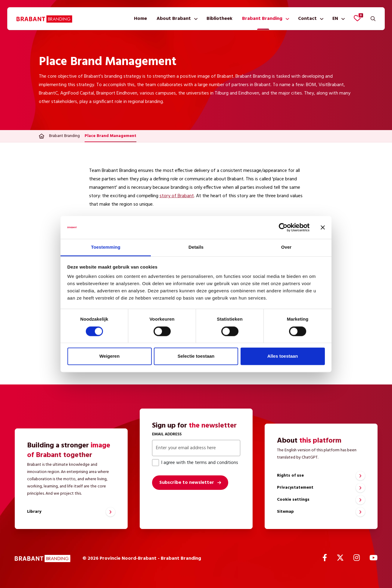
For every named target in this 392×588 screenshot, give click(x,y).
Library (34, 512)
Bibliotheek (219, 19)
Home (140, 19)
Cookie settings (293, 500)
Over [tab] (286, 247)
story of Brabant (177, 196)
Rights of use (290, 476)
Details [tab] (196, 247)
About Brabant (174, 19)
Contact (307, 19)
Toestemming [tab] (106, 247)
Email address (167, 434)
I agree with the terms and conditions (195, 463)
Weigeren (109, 356)
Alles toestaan (283, 356)
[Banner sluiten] (323, 227)
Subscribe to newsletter (187, 483)
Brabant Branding (262, 19)
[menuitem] (140, 19)
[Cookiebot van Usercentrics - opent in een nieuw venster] (283, 227)
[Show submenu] (195, 19)
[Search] (373, 19)
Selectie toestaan (196, 356)
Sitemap (285, 512)
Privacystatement (295, 488)
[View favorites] (357, 18)
